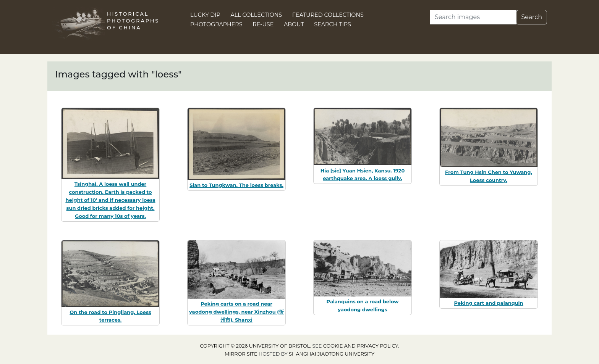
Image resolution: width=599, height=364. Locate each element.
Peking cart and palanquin (488, 303)
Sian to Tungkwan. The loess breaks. (236, 185)
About (294, 24)
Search (532, 17)
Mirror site (241, 354)
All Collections (257, 15)
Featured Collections (328, 15)
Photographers (216, 24)
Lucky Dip (205, 15)
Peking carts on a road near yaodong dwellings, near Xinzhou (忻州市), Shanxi (236, 312)
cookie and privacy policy (361, 346)
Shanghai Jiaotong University (332, 354)
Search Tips (333, 24)
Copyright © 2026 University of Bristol (255, 346)
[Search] (473, 17)
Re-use (263, 24)
